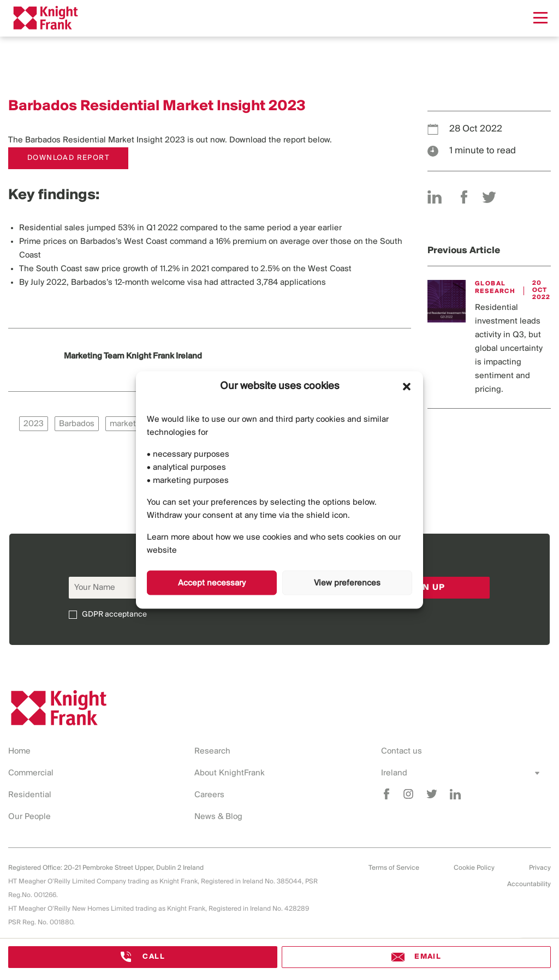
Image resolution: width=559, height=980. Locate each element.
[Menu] (540, 18)
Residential (30, 795)
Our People (29, 817)
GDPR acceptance (114, 615)
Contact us (402, 751)
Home (19, 751)
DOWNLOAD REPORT (68, 158)
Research (212, 751)
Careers (209, 795)
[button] (407, 386)
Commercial (31, 773)
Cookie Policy (474, 868)
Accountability (529, 884)
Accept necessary (212, 583)
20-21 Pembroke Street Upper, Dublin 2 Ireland (134, 868)
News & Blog (218, 817)
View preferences (347, 583)
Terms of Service (394, 868)
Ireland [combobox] (394, 773)
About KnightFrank (230, 773)
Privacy (540, 868)
